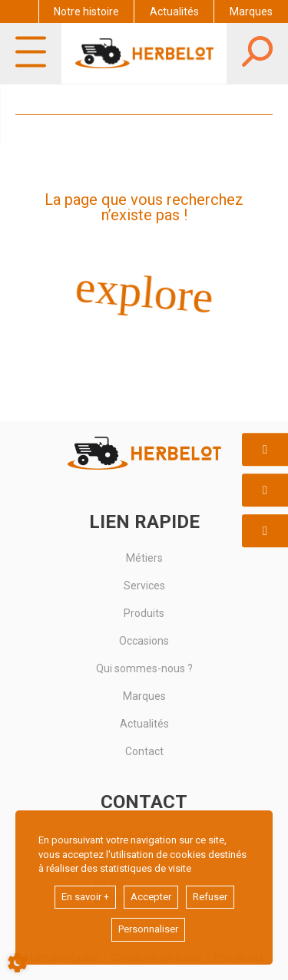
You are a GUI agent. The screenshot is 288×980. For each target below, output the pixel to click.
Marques (251, 12)
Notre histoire (86, 12)
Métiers (144, 558)
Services (144, 586)
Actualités (174, 12)
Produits (144, 613)
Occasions (144, 641)
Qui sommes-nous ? (144, 668)
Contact (144, 751)
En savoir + (85, 897)
